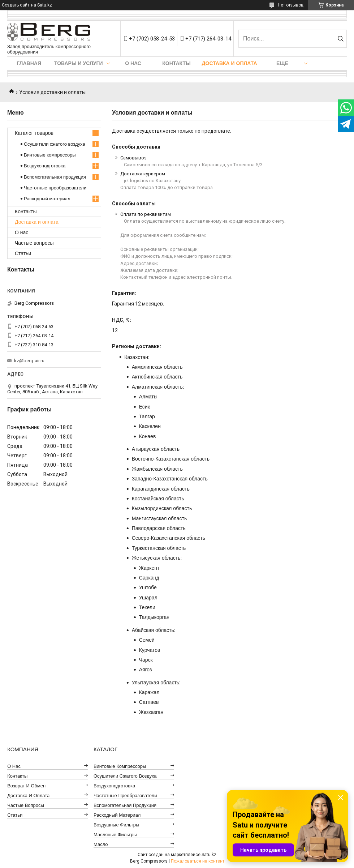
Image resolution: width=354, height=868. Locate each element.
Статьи (23, 253)
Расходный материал (47, 199)
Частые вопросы (34, 243)
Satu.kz (209, 855)
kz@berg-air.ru (29, 361)
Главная (29, 63)
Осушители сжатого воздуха (55, 144)
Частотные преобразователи (55, 188)
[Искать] (340, 39)
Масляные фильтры (115, 835)
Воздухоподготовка (45, 166)
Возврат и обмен (26, 786)
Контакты (176, 63)
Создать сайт (16, 5)
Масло (101, 844)
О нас (133, 63)
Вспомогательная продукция (55, 177)
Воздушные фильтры (116, 825)
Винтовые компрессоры (50, 155)
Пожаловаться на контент (198, 861)
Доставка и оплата (230, 63)
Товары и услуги (79, 63)
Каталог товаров (34, 133)
